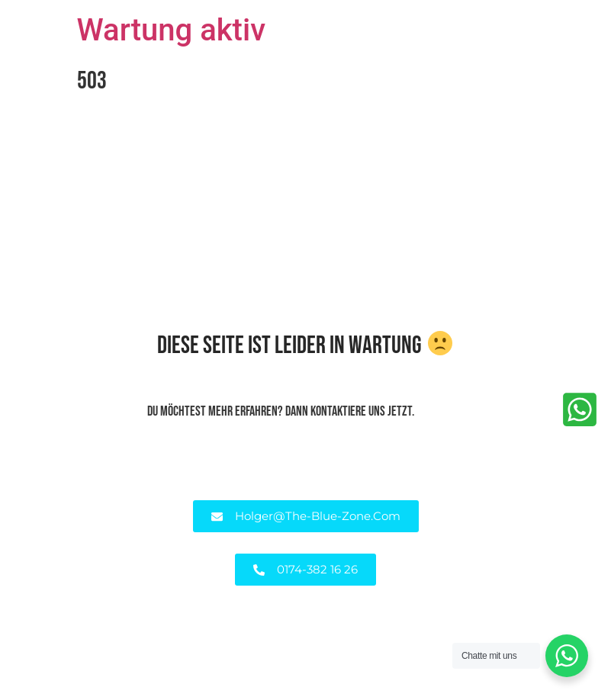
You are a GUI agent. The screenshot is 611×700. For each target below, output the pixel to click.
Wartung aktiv (171, 30)
